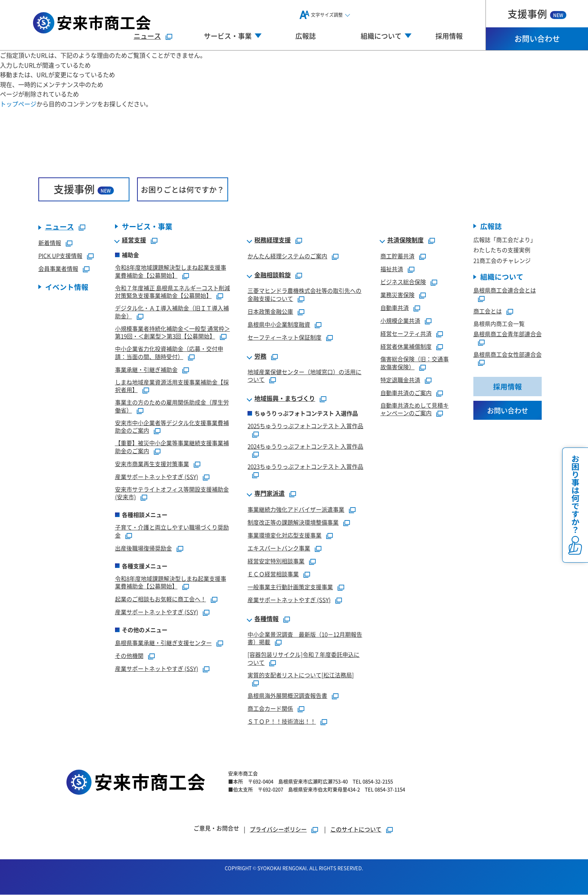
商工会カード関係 (270, 709)
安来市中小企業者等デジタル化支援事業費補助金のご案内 (172, 427)
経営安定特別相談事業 (276, 561)
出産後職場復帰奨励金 (143, 548)
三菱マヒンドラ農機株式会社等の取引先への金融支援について (304, 295)
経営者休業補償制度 (406, 347)
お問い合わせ (537, 39)
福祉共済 (392, 269)
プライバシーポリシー (278, 829)
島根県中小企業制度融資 (279, 324)
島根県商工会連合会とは (505, 290)
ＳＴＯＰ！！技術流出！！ (282, 722)
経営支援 (134, 240)
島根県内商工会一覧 (499, 324)
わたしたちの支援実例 (502, 250)
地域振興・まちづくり (285, 399)
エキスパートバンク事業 (279, 548)
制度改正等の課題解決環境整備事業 (293, 522)
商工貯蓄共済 (397, 256)
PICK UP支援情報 (60, 256)
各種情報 (266, 619)
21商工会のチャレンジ (502, 261)
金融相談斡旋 (273, 275)
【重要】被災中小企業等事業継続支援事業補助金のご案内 (172, 447)
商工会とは (488, 311)
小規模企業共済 (400, 321)
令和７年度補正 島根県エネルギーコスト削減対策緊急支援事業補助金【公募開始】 (173, 292)
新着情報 (50, 243)
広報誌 (306, 36)
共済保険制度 (405, 240)
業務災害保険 (397, 295)
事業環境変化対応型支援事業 (285, 535)
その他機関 (129, 656)
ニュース (147, 36)
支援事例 (537, 13)
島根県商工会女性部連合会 (508, 355)
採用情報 (449, 36)
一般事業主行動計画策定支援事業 (290, 587)
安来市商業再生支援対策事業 (152, 464)
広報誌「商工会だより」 (505, 240)
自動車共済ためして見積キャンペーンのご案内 (415, 409)
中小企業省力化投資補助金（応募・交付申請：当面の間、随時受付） (169, 353)
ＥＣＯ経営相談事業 (273, 574)
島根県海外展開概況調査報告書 (287, 696)
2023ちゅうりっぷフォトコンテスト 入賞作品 (305, 467)
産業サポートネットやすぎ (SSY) (157, 477)
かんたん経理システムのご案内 (287, 256)
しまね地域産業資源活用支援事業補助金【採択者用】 (172, 386)
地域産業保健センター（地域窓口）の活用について (304, 376)
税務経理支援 (273, 240)
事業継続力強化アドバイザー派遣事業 (296, 509)
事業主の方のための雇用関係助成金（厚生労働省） (172, 406)
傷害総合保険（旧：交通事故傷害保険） (415, 363)
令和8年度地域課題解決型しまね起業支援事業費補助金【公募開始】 (171, 272)
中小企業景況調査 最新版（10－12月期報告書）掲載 (305, 638)
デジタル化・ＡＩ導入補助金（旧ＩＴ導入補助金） (172, 312)
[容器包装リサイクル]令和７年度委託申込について (303, 659)
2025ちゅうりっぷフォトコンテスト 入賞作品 (305, 426)
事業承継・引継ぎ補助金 (146, 369)
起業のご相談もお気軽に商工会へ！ (161, 599)
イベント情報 (67, 287)
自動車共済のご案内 (406, 393)
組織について (502, 277)
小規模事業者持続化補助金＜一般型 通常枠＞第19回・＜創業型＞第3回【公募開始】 (173, 332)
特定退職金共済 (400, 380)
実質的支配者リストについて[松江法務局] (301, 675)
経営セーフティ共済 (406, 334)
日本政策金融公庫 (270, 311)
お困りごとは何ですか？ (183, 189)
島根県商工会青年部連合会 (508, 334)
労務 (260, 356)
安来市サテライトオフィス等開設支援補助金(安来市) (172, 493)
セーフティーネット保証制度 (285, 337)
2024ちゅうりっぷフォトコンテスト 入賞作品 (305, 446)
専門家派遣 (270, 493)
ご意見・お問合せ (216, 828)
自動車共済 (395, 308)
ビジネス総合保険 (403, 282)
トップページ (18, 104)
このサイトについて (356, 829)
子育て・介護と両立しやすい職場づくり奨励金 (172, 531)
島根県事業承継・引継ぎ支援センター (163, 643)
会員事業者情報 (58, 269)
